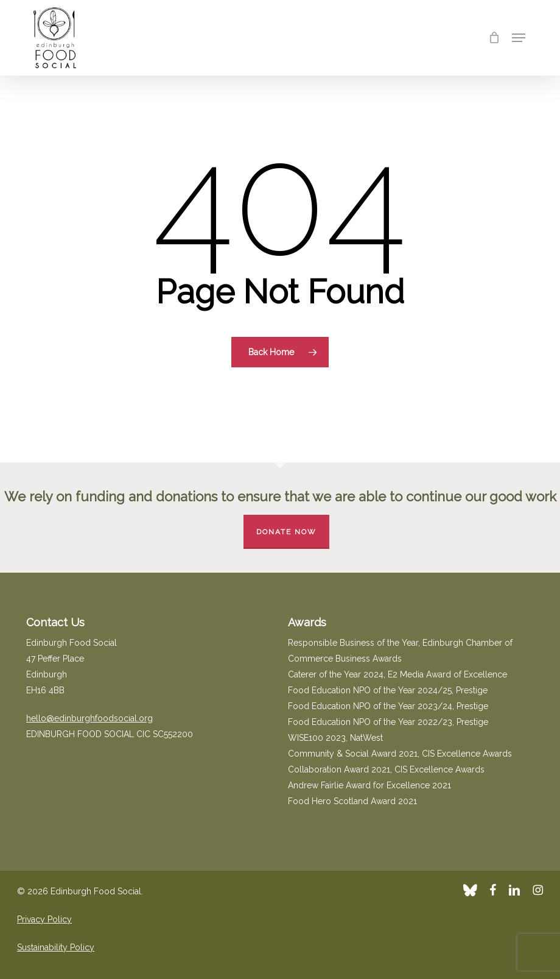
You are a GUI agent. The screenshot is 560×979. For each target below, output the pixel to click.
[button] (519, 38)
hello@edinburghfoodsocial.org (89, 718)
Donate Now (286, 532)
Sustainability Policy (56, 947)
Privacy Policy (44, 919)
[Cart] (494, 38)
